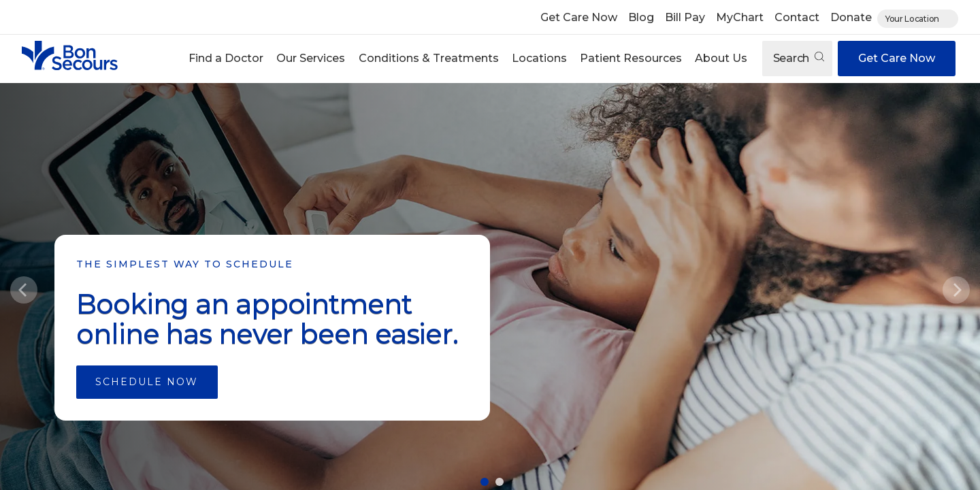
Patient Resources (631, 58)
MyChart (740, 17)
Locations (539, 58)
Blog (641, 17)
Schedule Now (147, 382)
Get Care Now (579, 17)
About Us (721, 58)
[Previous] (24, 290)
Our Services (311, 58)
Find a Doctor (226, 58)
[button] (226, 59)
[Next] (956, 290)
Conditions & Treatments (429, 58)
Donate (851, 17)
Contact (797, 17)
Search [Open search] (799, 58)
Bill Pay (685, 17)
